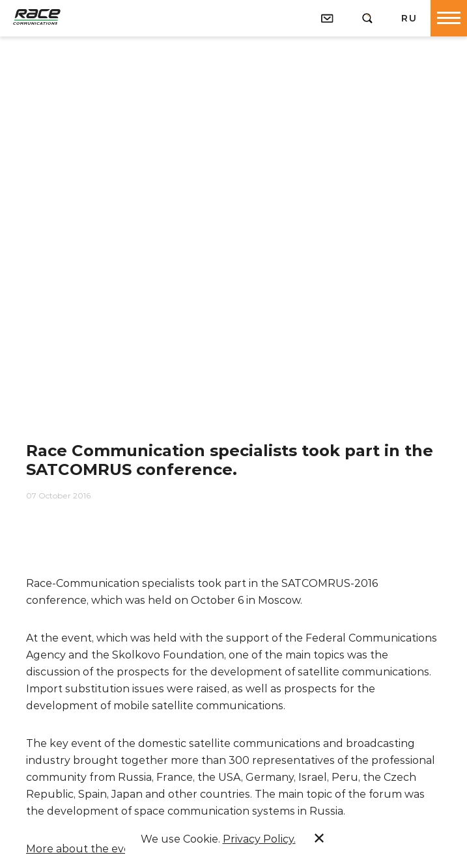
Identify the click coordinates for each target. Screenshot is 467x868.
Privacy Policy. (259, 839)
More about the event (84, 849)
